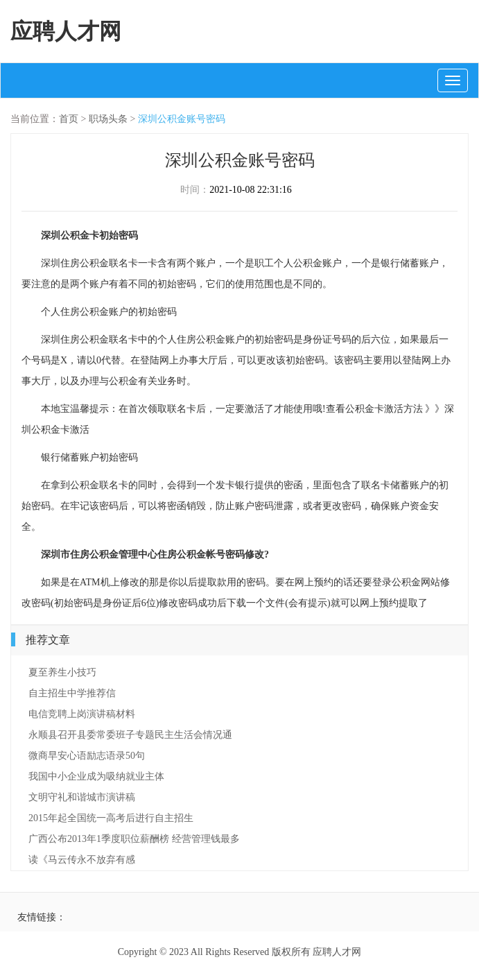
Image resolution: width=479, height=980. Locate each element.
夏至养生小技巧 (62, 672)
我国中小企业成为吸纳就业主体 (96, 776)
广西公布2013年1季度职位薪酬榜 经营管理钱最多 (134, 839)
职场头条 (108, 119)
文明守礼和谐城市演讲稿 (82, 797)
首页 (69, 119)
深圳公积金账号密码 (182, 119)
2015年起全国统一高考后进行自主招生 (111, 818)
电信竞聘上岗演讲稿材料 (82, 714)
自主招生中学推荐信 (72, 693)
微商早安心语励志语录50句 (87, 756)
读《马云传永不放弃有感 (82, 860)
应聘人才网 (66, 31)
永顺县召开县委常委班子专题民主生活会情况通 (130, 735)
